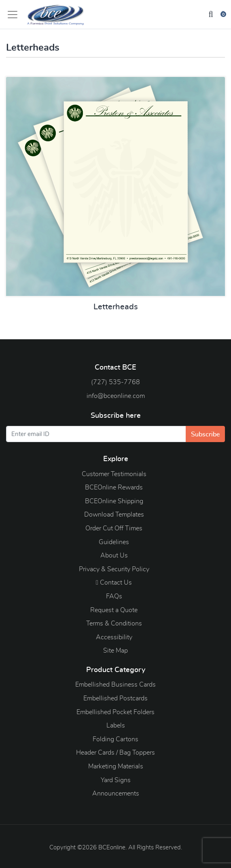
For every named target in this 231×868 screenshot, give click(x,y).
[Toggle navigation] (15, 15)
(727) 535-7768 (115, 382)
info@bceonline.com (116, 396)
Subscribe (205, 434)
